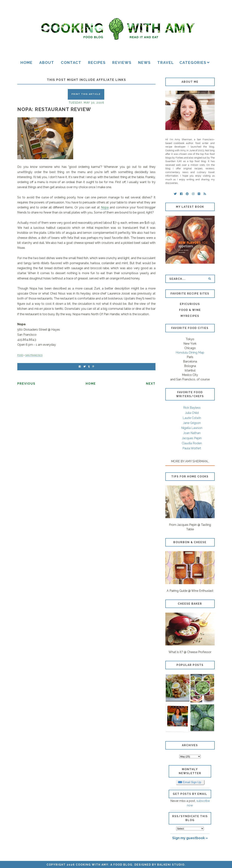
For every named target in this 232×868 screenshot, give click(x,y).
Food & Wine (190, 310)
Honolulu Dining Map (190, 353)
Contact (71, 63)
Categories (193, 63)
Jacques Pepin (192, 438)
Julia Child (192, 413)
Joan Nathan (192, 433)
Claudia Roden (192, 443)
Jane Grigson (192, 423)
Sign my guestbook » (190, 838)
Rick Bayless (192, 408)
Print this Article (86, 94)
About (47, 63)
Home (27, 63)
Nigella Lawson (192, 428)
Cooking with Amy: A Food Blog (104, 865)
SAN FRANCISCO (34, 355)
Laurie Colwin (192, 418)
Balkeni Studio (171, 865)
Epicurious (190, 304)
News (144, 63)
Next (151, 384)
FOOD (20, 355)
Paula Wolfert (192, 448)
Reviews (122, 63)
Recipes (97, 63)
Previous (26, 384)
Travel (166, 63)
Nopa (105, 207)
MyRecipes (190, 316)
